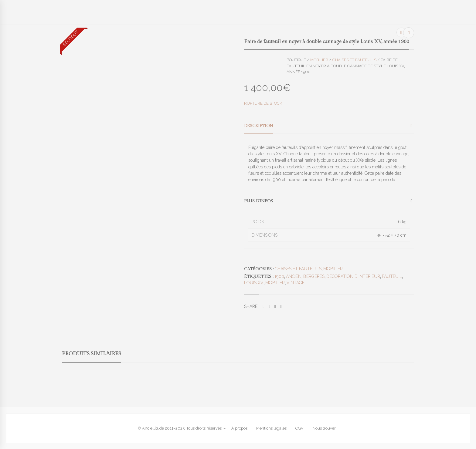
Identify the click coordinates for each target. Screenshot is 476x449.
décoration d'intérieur (353, 276)
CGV (299, 428)
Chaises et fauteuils (354, 60)
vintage (296, 283)
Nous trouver (324, 428)
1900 (279, 276)
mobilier (275, 283)
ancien (294, 276)
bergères (314, 276)
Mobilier (319, 60)
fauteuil (392, 276)
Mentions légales (271, 428)
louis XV (254, 283)
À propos (239, 428)
